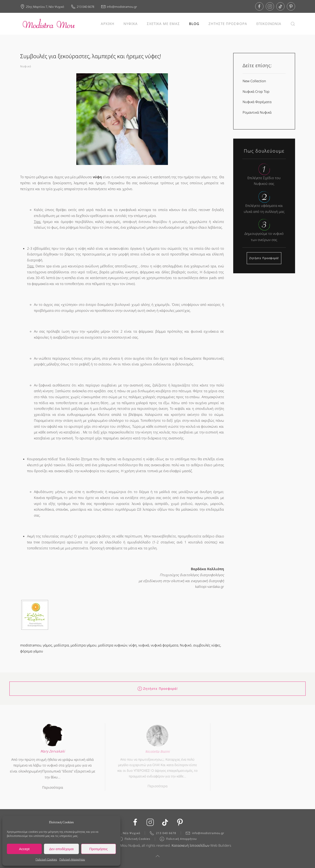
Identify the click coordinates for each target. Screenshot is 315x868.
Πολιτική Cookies (46, 859)
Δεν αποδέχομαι (61, 849)
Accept (24, 849)
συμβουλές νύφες (207, 645)
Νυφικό (26, 66)
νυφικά (144, 645)
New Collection (254, 81)
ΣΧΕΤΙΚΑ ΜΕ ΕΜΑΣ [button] (163, 24)
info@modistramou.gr (119, 7)
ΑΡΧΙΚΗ (108, 24)
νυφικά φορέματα (164, 645)
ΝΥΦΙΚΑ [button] (131, 24)
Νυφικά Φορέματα (257, 102)
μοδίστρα (61, 645)
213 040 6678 (83, 7)
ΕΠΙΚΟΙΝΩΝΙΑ (269, 24)
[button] (293, 24)
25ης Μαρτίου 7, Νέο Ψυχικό (42, 7)
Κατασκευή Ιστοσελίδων (190, 846)
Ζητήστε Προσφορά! (264, 258)
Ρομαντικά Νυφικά (257, 112)
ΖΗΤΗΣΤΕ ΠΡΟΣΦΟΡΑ (228, 24)
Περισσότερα (52, 785)
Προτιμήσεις (99, 849)
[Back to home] (49, 24)
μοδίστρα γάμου (84, 645)
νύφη (133, 645)
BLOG (194, 24)
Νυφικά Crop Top (256, 91)
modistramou (31, 645)
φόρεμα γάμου (32, 651)
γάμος (48, 645)
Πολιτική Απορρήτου (72, 859)
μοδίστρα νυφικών (113, 645)
